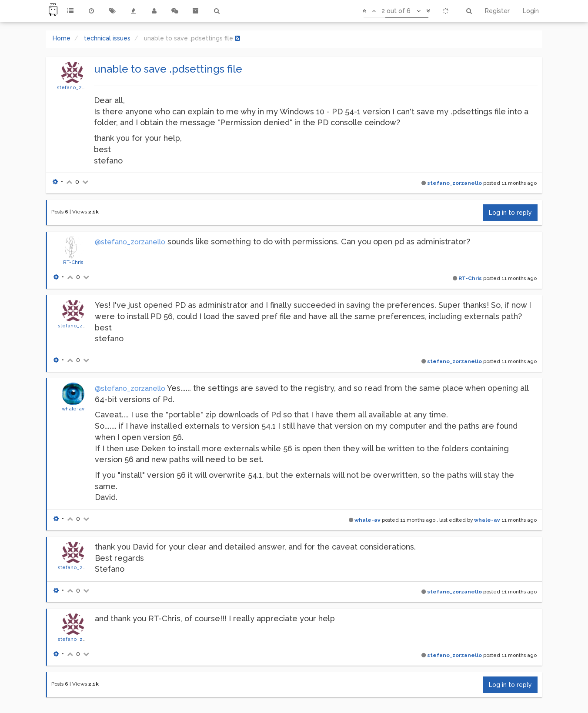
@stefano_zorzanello (130, 242)
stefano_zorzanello (81, 87)
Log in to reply (510, 213)
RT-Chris (73, 262)
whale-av (73, 409)
